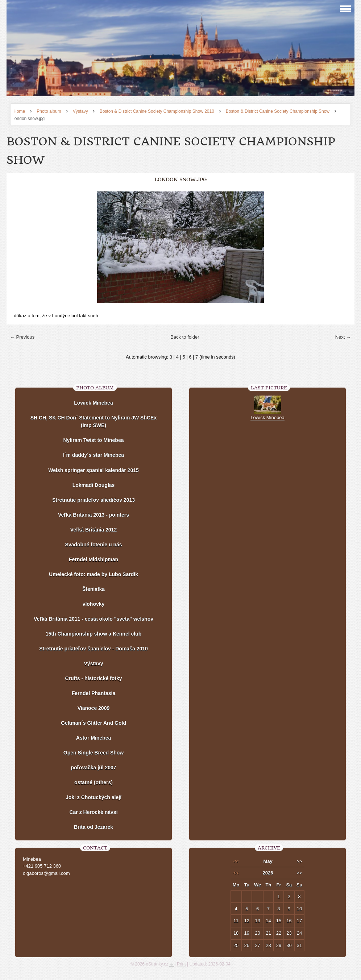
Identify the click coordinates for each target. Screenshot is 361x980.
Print (181, 964)
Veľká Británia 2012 (94, 530)
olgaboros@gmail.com (46, 873)
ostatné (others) (94, 782)
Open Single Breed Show (94, 753)
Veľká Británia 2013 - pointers (94, 515)
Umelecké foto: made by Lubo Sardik (94, 574)
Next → (343, 337)
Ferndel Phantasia (94, 693)
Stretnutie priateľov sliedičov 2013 (94, 500)
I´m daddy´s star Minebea (94, 455)
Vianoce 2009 (94, 708)
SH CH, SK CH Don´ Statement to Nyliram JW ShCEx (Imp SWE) (94, 421)
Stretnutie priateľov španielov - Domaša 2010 (94, 649)
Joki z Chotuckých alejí (94, 797)
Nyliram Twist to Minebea (94, 440)
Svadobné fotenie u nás (93, 545)
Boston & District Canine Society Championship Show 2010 (157, 111)
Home (19, 111)
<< (236, 861)
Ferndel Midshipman (94, 559)
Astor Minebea (94, 738)
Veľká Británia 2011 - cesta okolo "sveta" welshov (94, 619)
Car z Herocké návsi (93, 812)
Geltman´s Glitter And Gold (94, 723)
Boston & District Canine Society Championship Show (278, 111)
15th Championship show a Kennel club (94, 634)
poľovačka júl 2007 (93, 768)
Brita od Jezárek (94, 827)
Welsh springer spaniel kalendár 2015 (94, 470)
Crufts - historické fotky (93, 678)
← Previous (22, 337)
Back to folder (185, 337)
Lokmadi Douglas (94, 485)
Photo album (49, 111)
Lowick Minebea (93, 403)
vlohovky (94, 604)
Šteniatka (94, 589)
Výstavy (80, 111)
